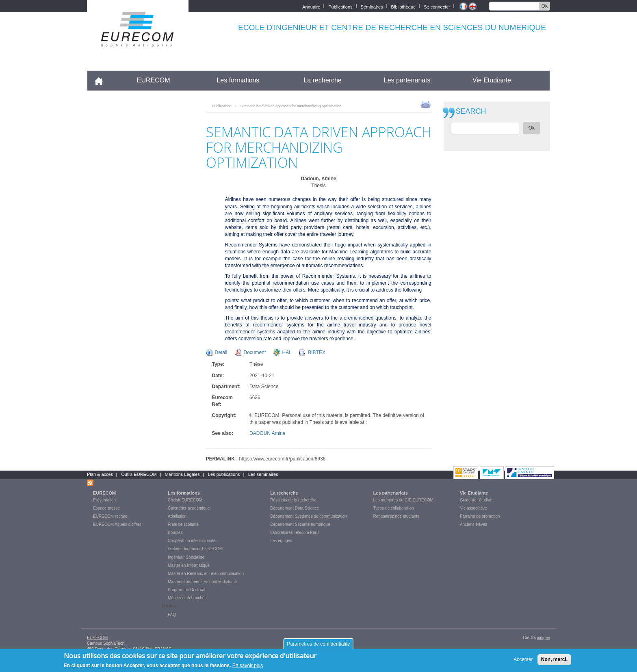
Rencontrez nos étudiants (396, 516)
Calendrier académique (189, 508)
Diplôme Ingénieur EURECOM (195, 549)
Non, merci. (554, 661)
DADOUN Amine (268, 433)
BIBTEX (317, 352)
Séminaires (372, 6)
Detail (221, 352)
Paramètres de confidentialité (318, 646)
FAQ (172, 615)
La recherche (322, 80)
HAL (287, 352)
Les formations (238, 80)
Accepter (523, 661)
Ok (545, 6)
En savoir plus (248, 668)
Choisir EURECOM (185, 500)
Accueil (102, 80)
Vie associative (473, 508)
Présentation (104, 500)
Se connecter (437, 6)
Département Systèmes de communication (308, 516)
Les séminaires (263, 474)
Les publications (224, 474)
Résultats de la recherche (293, 500)
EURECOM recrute (110, 516)
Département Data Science (295, 508)
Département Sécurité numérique (300, 524)
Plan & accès (100, 474)
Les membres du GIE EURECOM (403, 500)
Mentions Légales (182, 474)
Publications (340, 6)
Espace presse (106, 508)
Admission (177, 516)
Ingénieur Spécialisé (186, 557)
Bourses (175, 533)
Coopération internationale (192, 541)
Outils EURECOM (139, 474)
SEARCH (471, 111)
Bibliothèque (404, 6)
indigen (544, 638)
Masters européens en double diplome (202, 582)
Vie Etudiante (492, 80)
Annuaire (311, 6)
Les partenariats (407, 80)
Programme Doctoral (186, 590)
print (426, 104)
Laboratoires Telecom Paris (295, 533)
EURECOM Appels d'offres (117, 524)
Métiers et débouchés (187, 598)
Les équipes (281, 541)
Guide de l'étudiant (477, 500)
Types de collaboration (394, 508)
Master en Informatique (189, 565)
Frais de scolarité (183, 524)
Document (255, 352)
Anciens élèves (473, 524)
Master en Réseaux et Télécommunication (206, 574)
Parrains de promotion (480, 516)
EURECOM (154, 80)
